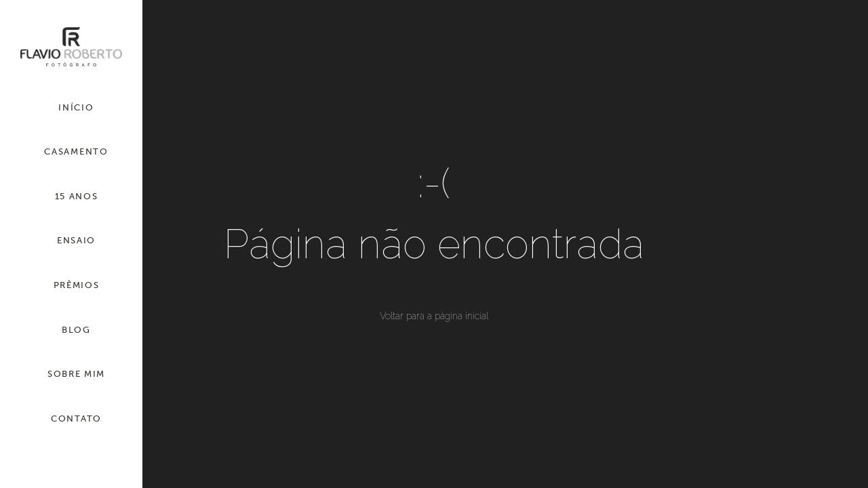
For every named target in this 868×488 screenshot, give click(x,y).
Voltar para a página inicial (434, 316)
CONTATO (76, 419)
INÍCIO (76, 107)
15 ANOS (77, 196)
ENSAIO (76, 240)
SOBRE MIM (76, 374)
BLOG (76, 330)
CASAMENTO (76, 151)
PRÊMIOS (77, 285)
